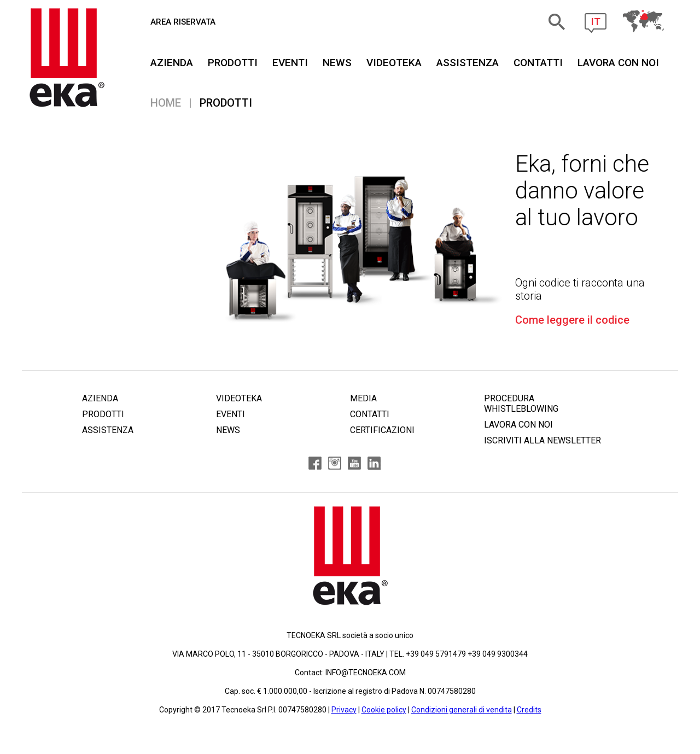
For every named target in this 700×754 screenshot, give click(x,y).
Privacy (344, 710)
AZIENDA (172, 63)
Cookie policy (384, 710)
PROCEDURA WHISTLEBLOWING (521, 404)
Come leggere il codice (572, 320)
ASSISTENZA (468, 63)
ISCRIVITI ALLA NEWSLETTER (542, 440)
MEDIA (363, 398)
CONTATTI (538, 63)
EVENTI (290, 63)
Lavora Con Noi (618, 63)
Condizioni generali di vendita (462, 710)
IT (596, 22)
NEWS (337, 63)
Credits (529, 710)
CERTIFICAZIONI (382, 430)
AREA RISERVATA (183, 22)
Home (166, 103)
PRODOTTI (233, 63)
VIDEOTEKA (394, 63)
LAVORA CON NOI (518, 425)
